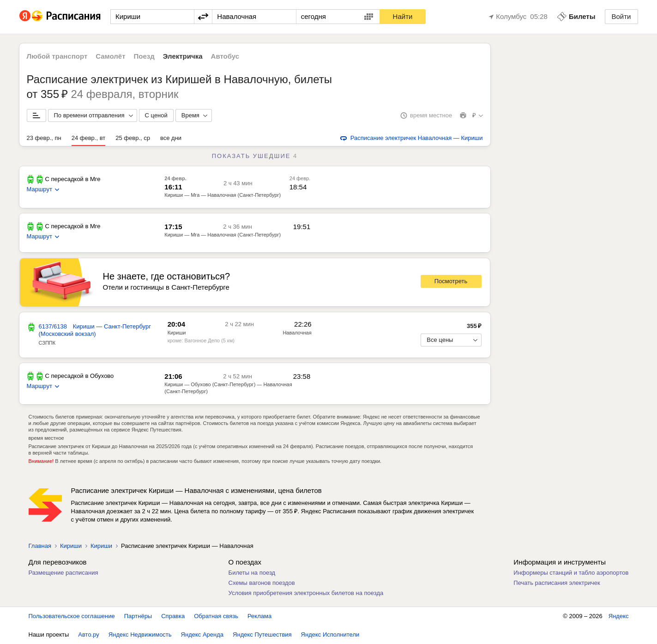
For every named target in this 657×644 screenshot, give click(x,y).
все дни (171, 138)
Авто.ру (89, 635)
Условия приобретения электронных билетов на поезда (306, 593)
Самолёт (110, 56)
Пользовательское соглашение (72, 616)
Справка (173, 616)
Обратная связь (216, 616)
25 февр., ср (133, 138)
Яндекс (619, 616)
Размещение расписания (63, 573)
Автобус (225, 56)
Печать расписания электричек (557, 583)
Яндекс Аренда (202, 635)
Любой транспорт (57, 56)
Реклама (259, 616)
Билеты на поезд (252, 573)
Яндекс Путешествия (262, 635)
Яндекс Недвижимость (140, 635)
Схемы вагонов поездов (262, 583)
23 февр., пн (44, 138)
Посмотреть (451, 281)
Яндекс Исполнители (330, 635)
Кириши (177, 333)
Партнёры (138, 616)
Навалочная (297, 333)
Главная (40, 546)
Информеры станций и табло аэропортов (571, 573)
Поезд (144, 56)
